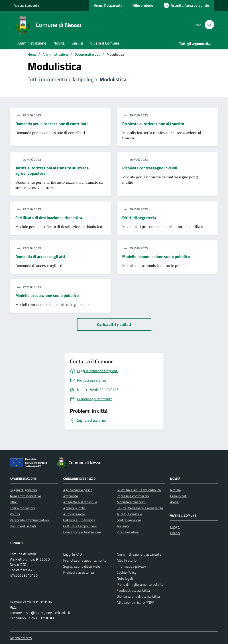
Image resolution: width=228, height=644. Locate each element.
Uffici (14, 502)
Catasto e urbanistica (79, 520)
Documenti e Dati (23, 526)
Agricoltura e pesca (78, 490)
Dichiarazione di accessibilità (138, 596)
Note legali (125, 578)
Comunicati (179, 496)
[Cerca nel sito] (209, 25)
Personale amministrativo (29, 520)
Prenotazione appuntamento (85, 560)
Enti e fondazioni (22, 508)
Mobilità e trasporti (131, 502)
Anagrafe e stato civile (80, 502)
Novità (59, 43)
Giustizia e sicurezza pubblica (139, 490)
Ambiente (71, 496)
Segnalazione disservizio (82, 566)
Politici (15, 514)
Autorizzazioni (74, 514)
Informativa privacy (131, 566)
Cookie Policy (127, 572)
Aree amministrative (25, 496)
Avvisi (175, 502)
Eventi (175, 533)
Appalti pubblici (75, 508)
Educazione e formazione (82, 532)
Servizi (77, 43)
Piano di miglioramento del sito (140, 584)
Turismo (123, 526)
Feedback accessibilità (133, 590)
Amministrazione (32, 43)
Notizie (175, 490)
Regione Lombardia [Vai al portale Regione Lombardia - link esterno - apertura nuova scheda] (26, 5)
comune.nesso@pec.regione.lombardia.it (40, 613)
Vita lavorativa (128, 532)
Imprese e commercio (133, 496)
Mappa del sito (21, 638)
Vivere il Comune (105, 43)
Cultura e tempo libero (80, 526)
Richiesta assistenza (79, 572)
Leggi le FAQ (73, 554)
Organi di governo (23, 490)
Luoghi (175, 527)
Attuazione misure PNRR (136, 602)
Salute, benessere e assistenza (140, 508)
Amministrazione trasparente (139, 554)
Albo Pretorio (127, 560)
